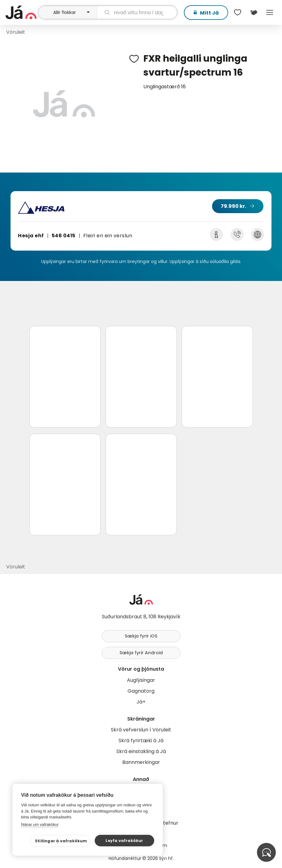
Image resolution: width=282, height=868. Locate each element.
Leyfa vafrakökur (124, 841)
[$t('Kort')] (254, 12)
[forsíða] (21, 12)
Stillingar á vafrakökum (61, 841)
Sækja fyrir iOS (141, 636)
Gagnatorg (141, 691)
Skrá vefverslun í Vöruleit (141, 730)
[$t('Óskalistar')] (237, 12)
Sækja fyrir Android (141, 653)
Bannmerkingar (141, 762)
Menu (270, 12)
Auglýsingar (141, 680)
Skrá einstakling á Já (141, 751)
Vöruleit (16, 32)
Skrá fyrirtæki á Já (141, 741)
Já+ (141, 702)
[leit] (137, 12)
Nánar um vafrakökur (40, 824)
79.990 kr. (233, 206)
